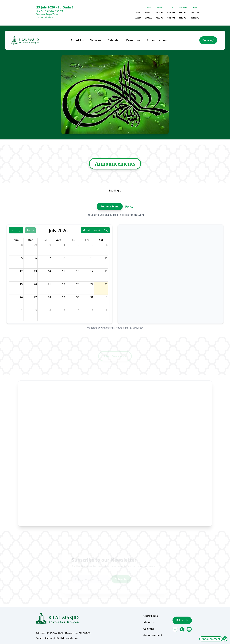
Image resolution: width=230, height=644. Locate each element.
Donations (131, 72)
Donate (197, 72)
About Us (81, 72)
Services (98, 72)
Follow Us (175, 589)
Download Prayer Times (47, 14)
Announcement (211, 639)
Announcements (115, 182)
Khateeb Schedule (44, 17)
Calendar (114, 72)
